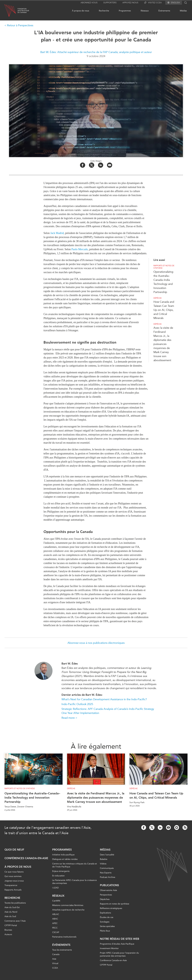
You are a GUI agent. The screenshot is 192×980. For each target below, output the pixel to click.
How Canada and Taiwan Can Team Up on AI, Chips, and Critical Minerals (164, 310)
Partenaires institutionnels (64, 937)
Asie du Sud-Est (12, 907)
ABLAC (56, 914)
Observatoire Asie (108, 890)
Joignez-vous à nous (14, 881)
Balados (104, 859)
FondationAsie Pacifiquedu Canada (23, 11)
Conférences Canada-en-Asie (26, 858)
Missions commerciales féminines (68, 905)
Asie (54, 959)
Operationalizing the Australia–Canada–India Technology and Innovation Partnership (32, 798)
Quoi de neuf (14, 850)
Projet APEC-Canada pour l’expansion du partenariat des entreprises (119, 954)
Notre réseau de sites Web (120, 939)
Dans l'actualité (107, 855)
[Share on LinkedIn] (101, 165)
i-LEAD (55, 888)
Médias (183, 11)
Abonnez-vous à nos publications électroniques (96, 643)
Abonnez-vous (89, 3)
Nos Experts (106, 873)
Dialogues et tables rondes (65, 859)
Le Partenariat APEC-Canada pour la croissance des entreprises (74, 882)
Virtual (55, 963)
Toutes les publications (15, 903)
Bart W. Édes (70, 664)
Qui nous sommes (13, 876)
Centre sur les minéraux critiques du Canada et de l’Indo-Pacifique (75, 865)
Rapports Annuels (13, 890)
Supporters (110, 3)
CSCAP (56, 932)
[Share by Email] (110, 165)
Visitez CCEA (153, 3)
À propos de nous (81, 11)
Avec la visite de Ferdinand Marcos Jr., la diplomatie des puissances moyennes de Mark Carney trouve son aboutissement (163, 344)
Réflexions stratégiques (111, 908)
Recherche (104, 11)
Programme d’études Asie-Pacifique (117, 944)
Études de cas (107, 917)
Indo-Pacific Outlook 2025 (77, 704)
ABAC (55, 919)
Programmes (125, 11)
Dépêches (105, 899)
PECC (55, 928)
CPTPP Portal (11, 925)
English (175, 3)
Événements (164, 11)
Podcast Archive (108, 877)
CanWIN (56, 901)
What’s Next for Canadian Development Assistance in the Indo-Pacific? (104, 699)
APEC (55, 923)
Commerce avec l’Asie (15, 921)
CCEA (55, 968)
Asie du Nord (11, 912)
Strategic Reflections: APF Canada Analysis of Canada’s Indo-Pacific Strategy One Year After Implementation (108, 711)
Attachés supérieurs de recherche (68, 910)
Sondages (105, 922)
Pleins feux (105, 931)
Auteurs (8, 934)
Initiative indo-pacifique (63, 855)
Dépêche (157, 298)
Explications (105, 913)
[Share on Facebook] (83, 165)
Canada (56, 954)
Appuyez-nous (130, 3)
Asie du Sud (10, 916)
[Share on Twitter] (92, 165)
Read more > (69, 718)
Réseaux (145, 11)
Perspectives (106, 895)
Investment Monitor (109, 948)
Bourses (8, 930)
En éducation (58, 876)
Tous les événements (62, 950)
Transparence (11, 885)
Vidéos (103, 864)
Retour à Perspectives (20, 25)
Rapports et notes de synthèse (164, 267)
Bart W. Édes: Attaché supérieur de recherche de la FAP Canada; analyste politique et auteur (96, 52)
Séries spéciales (107, 926)
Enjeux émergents (61, 871)
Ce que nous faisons (14, 872)
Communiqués (107, 868)
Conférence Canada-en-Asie (113, 960)
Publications (109, 885)
